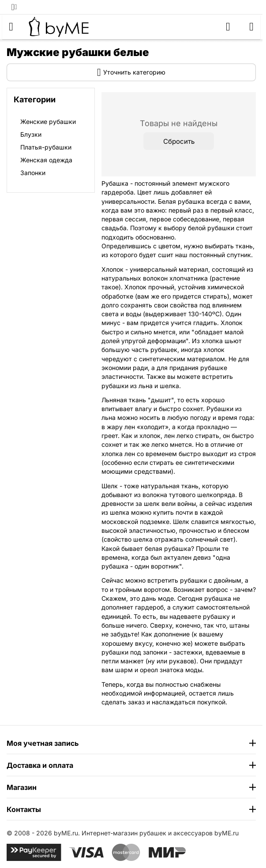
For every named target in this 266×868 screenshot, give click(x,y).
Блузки (31, 134)
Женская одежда (46, 160)
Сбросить (179, 141)
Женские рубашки (48, 122)
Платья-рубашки (46, 147)
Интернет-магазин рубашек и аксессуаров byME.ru (160, 833)
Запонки (33, 173)
